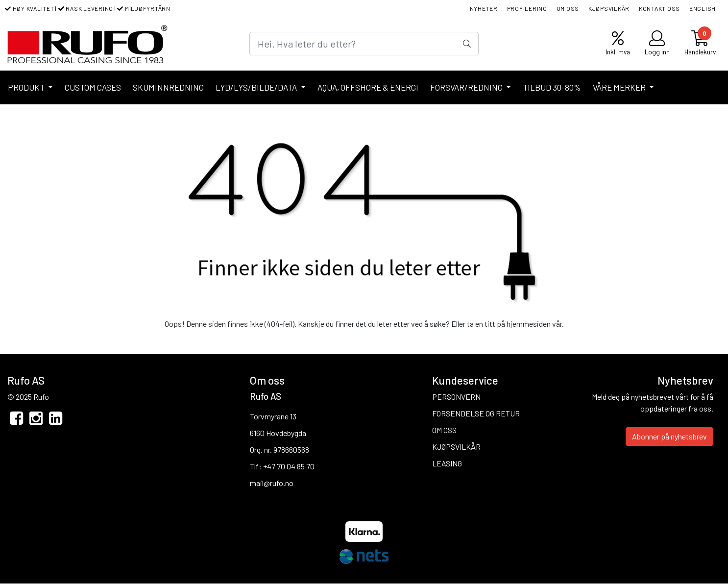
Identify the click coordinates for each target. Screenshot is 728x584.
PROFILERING (527, 8)
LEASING (447, 463)
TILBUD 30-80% (552, 87)
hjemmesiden (529, 324)
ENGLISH (703, 8)
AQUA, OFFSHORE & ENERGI (368, 87)
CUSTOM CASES (93, 87)
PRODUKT (27, 87)
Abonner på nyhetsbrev (669, 436)
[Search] (364, 44)
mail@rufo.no (272, 483)
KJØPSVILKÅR (609, 8)
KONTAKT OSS (659, 8)
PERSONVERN (456, 397)
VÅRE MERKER (620, 87)
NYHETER (484, 8)
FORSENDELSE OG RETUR (476, 413)
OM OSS (568, 8)
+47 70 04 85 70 (289, 466)
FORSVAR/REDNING (467, 87)
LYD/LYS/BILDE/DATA (257, 87)
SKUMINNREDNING (168, 87)
